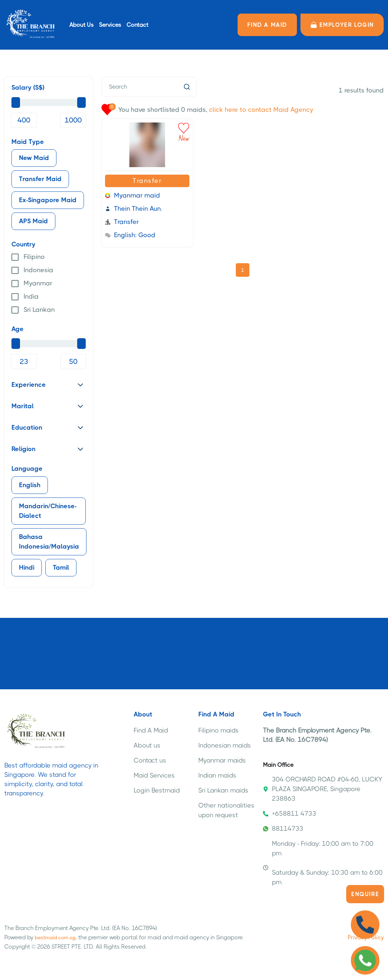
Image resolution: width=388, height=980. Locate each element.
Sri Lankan (39, 310)
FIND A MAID (267, 25)
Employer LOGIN (342, 25)
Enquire (365, 894)
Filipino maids (218, 730)
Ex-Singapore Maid (48, 200)
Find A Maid (151, 730)
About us (147, 745)
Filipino (34, 257)
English (30, 485)
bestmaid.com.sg (55, 937)
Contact (137, 25)
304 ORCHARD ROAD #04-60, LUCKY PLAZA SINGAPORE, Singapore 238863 (323, 789)
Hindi (27, 567)
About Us (81, 25)
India (31, 296)
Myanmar (38, 283)
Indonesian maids (225, 745)
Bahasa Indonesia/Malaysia (49, 542)
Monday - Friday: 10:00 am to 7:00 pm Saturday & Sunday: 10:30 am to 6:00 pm (323, 863)
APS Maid (33, 221)
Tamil (61, 567)
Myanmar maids (222, 760)
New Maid (34, 158)
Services (110, 25)
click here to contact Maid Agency (261, 110)
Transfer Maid (40, 179)
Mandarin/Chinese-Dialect (48, 511)
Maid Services (154, 775)
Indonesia (38, 270)
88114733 (283, 829)
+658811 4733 (290, 814)
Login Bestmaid (157, 790)
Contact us (150, 760)
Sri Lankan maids (223, 790)
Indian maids (217, 775)
